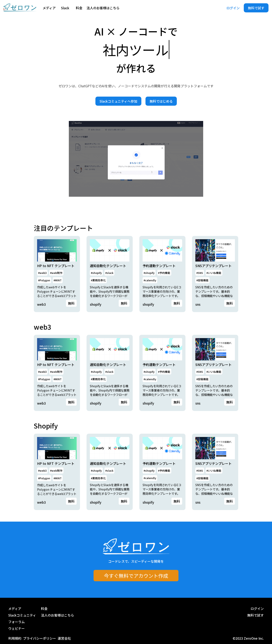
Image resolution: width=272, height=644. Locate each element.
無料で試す (256, 8)
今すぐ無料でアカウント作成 (136, 576)
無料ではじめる (161, 101)
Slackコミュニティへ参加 (118, 101)
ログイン (233, 8)
